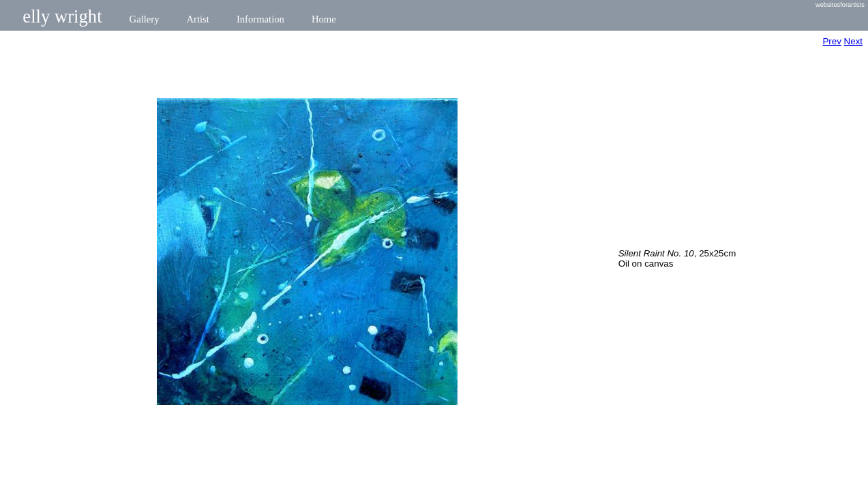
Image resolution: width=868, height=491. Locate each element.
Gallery (145, 19)
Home (324, 19)
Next (853, 41)
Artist (198, 19)
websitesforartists (840, 5)
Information (260, 19)
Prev (832, 41)
